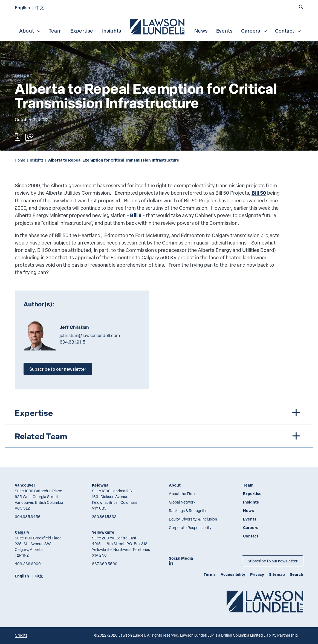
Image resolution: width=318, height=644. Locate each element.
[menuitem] (158, 26)
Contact (288, 31)
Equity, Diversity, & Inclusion (193, 519)
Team (55, 31)
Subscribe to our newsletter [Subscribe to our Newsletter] (273, 561)
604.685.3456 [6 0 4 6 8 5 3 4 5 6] (28, 517)
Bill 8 (136, 215)
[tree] (159, 424)
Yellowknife (103, 532)
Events (224, 31)
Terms (210, 574)
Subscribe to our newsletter (58, 369)
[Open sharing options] (29, 137)
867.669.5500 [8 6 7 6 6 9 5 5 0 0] (105, 564)
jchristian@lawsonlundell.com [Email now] (90, 335)
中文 (40, 8)
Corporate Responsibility (190, 527)
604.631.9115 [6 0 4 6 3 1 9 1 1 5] (73, 342)
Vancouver (25, 485)
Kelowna (100, 485)
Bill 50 (259, 193)
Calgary (22, 532)
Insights (112, 31)
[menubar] (159, 26)
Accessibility (233, 574)
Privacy (257, 574)
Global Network (182, 502)
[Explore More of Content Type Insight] (24, 76)
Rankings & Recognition (189, 511)
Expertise (82, 31)
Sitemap (277, 574)
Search (297, 574)
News (201, 31)
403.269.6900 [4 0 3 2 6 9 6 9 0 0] (28, 564)
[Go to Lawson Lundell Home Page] (265, 601)
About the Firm (182, 494)
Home (20, 160)
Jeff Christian (74, 327)
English (22, 8)
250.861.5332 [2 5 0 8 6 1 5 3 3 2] (104, 517)
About (30, 31)
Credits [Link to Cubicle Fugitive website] (21, 635)
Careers (254, 31)
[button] (301, 7)
